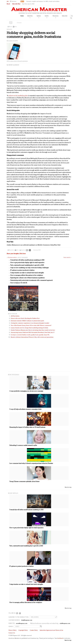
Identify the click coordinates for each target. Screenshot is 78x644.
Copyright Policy (23, 630)
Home (22, 16)
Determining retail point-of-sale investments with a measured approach (32, 280)
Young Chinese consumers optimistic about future (24, 482)
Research (9, 29)
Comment (19, 23)
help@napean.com (27, 620)
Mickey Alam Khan (14, 65)
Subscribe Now (16, 4)
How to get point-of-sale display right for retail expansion (27, 263)
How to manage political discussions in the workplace (27, 275)
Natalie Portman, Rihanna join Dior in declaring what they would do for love (33, 330)
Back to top (68, 487)
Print (16, 27)
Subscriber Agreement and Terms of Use (51, 630)
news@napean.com (22, 623)
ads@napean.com (65, 623)
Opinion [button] (39, 16)
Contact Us (12, 633)
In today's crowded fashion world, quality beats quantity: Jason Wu (30, 335)
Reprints (23, 250)
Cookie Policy (34, 630)
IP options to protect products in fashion (22, 270)
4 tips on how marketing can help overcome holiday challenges (29, 268)
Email (11, 27)
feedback (60, 638)
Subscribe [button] (65, 16)
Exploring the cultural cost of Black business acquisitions (27, 278)
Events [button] (47, 16)
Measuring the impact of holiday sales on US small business (27, 427)
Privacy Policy (13, 630)
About (8, 4)
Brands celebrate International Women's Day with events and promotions (32, 337)
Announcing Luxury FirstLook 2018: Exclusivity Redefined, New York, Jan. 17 (33, 333)
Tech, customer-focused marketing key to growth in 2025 (27, 265)
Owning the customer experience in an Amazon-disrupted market (30, 323)
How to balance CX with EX (19, 283)
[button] (13, 1)
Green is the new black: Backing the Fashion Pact (25, 318)
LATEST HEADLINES (23, 257)
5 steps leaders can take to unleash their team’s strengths (27, 273)
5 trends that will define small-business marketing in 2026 (27, 260)
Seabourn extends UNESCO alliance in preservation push (27, 321)
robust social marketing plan (18, 96)
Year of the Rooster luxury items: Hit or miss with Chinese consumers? (31, 326)
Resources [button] (56, 16)
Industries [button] (30, 16)
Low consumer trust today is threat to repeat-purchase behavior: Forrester (31, 463)
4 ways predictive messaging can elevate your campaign (26, 391)
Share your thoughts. (16, 254)
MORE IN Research (14, 375)
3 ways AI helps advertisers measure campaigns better (25, 409)
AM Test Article (15, 316)
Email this (12, 250)
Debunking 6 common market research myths (23, 445)
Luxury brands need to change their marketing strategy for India (29, 328)
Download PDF (37, 250)
